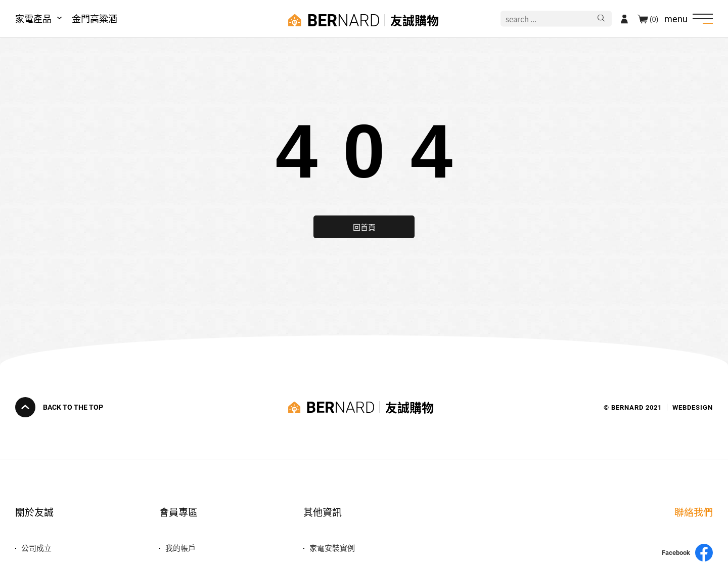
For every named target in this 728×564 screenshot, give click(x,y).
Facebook (687, 553)
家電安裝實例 (332, 548)
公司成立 (36, 548)
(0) (654, 19)
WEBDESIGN (693, 407)
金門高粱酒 (95, 18)
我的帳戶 (180, 548)
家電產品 (33, 18)
